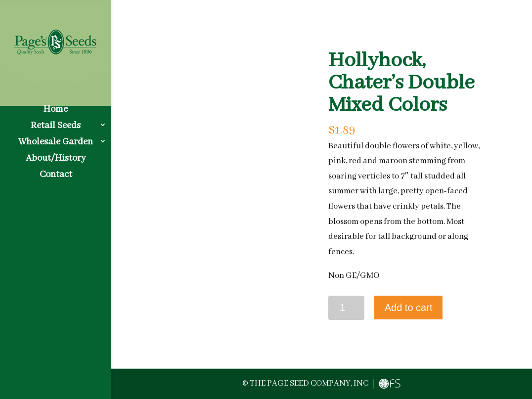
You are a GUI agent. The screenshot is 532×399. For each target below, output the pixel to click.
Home (56, 101)
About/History (56, 150)
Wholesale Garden (56, 133)
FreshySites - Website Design (390, 384)
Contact (56, 166)
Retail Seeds (56, 117)
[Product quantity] (346, 308)
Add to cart (409, 308)
